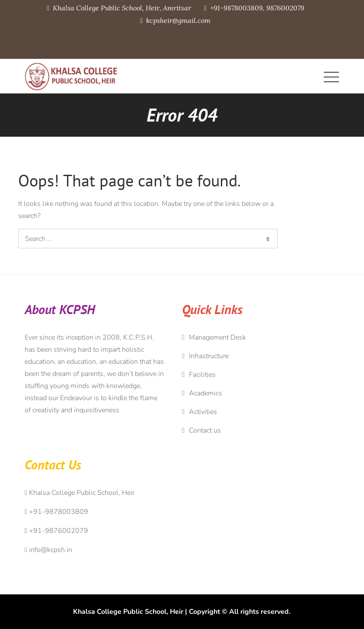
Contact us (205, 430)
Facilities (202, 375)
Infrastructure (209, 356)
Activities (203, 412)
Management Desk (217, 337)
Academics (206, 393)
